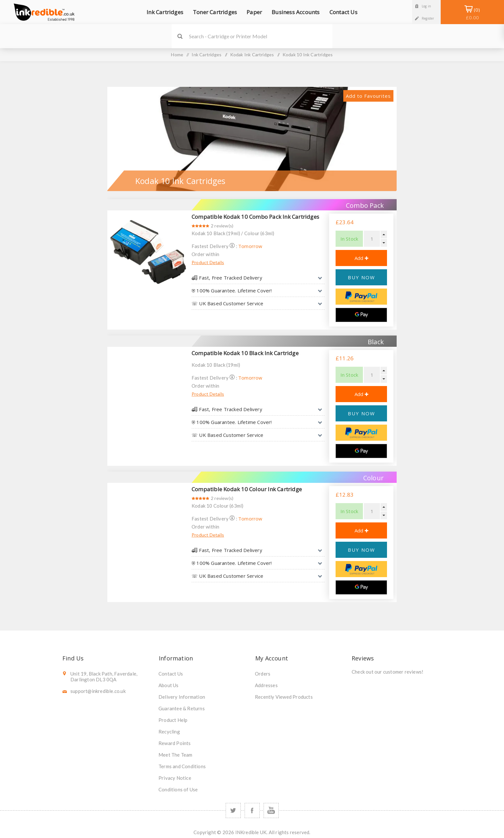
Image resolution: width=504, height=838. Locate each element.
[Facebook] (252, 810)
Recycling (169, 732)
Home (177, 55)
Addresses (266, 685)
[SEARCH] (261, 36)
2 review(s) (222, 226)
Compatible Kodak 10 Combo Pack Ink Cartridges (255, 217)
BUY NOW (361, 277)
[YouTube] (271, 810)
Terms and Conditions (182, 766)
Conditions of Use (178, 789)
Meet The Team (175, 755)
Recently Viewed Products (284, 697)
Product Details (208, 262)
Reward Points (175, 743)
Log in (426, 6)
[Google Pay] (361, 315)
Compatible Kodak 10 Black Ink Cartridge (245, 353)
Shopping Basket (472, 14)
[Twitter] (233, 810)
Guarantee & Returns (182, 708)
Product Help (173, 720)
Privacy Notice (175, 778)
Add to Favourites (368, 96)
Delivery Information (182, 697)
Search (180, 36)
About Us (169, 685)
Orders (263, 674)
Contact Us (171, 674)
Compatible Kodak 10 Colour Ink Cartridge (247, 489)
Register (428, 18)
